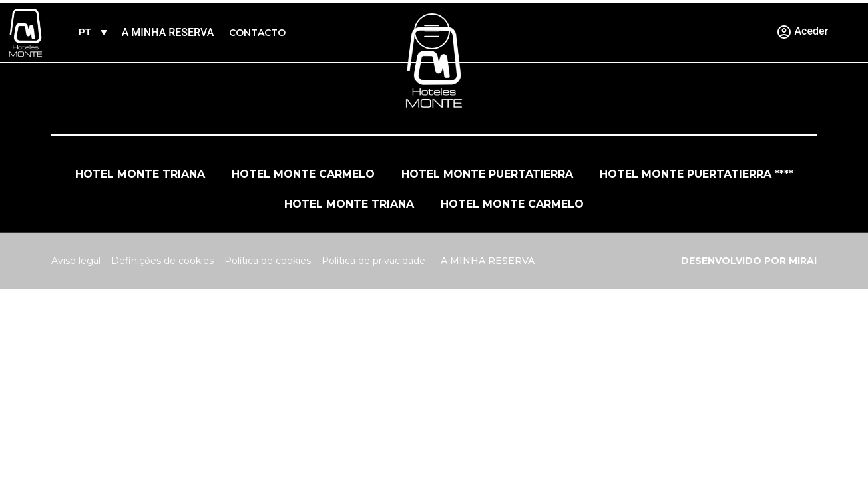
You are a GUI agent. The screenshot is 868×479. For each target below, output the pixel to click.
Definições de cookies (162, 261)
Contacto (257, 33)
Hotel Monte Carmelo (303, 174)
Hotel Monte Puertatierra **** (697, 174)
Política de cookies (268, 261)
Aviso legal (76, 261)
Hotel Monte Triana (140, 174)
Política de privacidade (373, 261)
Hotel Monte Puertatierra (487, 174)
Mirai (803, 261)
